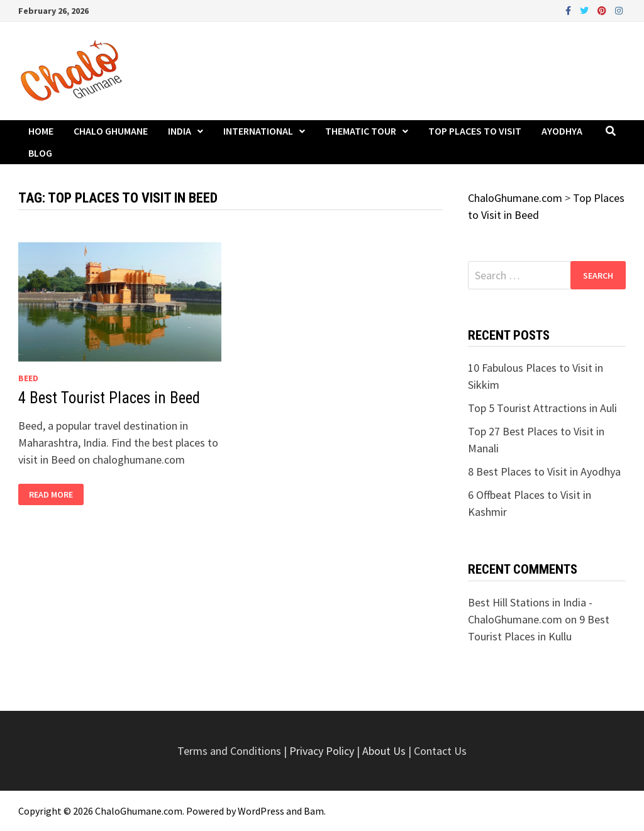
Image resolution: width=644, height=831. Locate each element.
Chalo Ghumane (111, 131)
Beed (28, 378)
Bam (314, 811)
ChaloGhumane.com (139, 811)
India (180, 131)
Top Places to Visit (475, 131)
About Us (384, 751)
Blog (40, 153)
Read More (51, 495)
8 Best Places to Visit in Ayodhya (544, 471)
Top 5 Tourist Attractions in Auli (542, 408)
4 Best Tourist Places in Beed (109, 398)
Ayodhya (562, 131)
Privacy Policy (323, 751)
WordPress (261, 811)
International (258, 131)
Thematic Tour (361, 131)
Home (41, 131)
